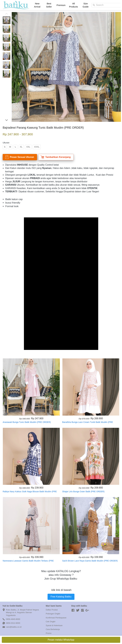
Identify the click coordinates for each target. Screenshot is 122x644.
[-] (73, 610)
